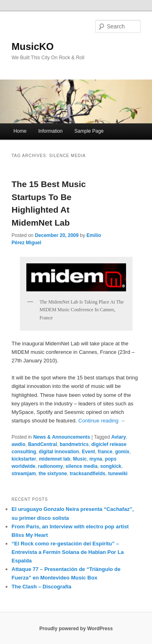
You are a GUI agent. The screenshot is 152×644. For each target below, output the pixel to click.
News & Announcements (62, 437)
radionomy (50, 466)
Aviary (118, 437)
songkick (111, 466)
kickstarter (24, 459)
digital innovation (59, 452)
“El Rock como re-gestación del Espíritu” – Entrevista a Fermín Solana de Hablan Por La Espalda (68, 552)
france (105, 452)
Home (20, 131)
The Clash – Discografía (42, 587)
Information (50, 131)
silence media (82, 466)
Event (89, 452)
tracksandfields (88, 474)
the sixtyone (53, 474)
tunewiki (118, 474)
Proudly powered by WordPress (76, 629)
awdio (19, 444)
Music (80, 459)
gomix (122, 452)
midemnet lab (55, 459)
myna (96, 459)
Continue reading (102, 421)
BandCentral (42, 444)
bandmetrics (74, 444)
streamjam (24, 474)
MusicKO (33, 46)
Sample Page (89, 131)
